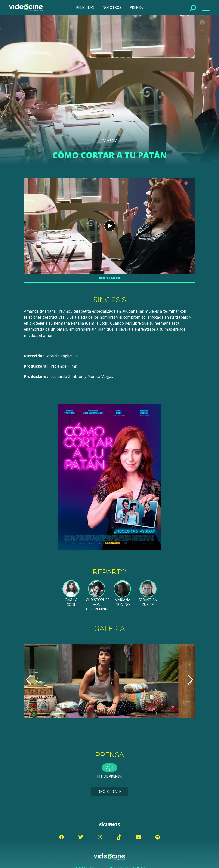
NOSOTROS (112, 7)
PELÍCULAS (85, 7)
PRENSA (136, 7)
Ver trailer (109, 278)
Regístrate (109, 791)
